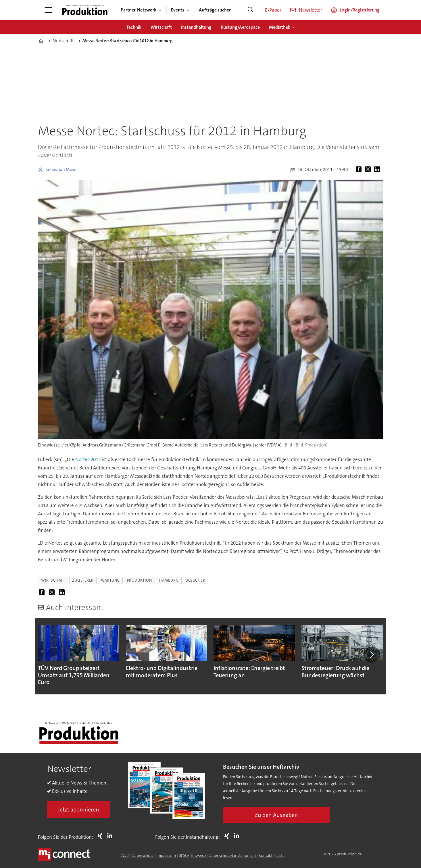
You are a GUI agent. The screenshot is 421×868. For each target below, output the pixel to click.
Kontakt (266, 855)
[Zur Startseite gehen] (85, 10)
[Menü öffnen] (48, 10)
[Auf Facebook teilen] (360, 170)
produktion (139, 580)
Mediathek (280, 27)
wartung (110, 580)
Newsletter (311, 10)
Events (178, 10)
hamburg (169, 580)
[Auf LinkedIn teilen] (378, 170)
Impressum (166, 855)
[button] (372, 655)
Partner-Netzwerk (139, 10)
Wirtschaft (161, 27)
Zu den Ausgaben (276, 815)
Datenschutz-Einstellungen (232, 855)
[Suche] (250, 10)
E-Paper (273, 10)
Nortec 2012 (89, 459)
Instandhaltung (196, 27)
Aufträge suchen (215, 10)
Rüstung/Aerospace (240, 27)
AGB (125, 855)
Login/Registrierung (360, 10)
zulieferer (83, 580)
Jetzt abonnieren (78, 809)
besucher (195, 580)
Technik (134, 27)
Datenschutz (143, 855)
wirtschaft (53, 580)
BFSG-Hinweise (192, 855)
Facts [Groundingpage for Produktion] (280, 855)
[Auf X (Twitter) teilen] (369, 170)
